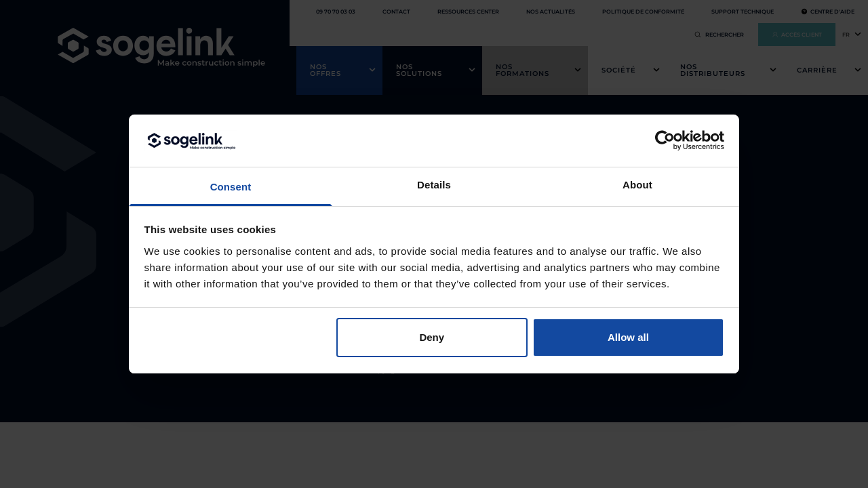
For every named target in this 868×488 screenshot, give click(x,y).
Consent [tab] (231, 187)
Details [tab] (434, 185)
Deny (432, 337)
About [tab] (637, 185)
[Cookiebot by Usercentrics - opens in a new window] (665, 140)
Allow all (628, 337)
